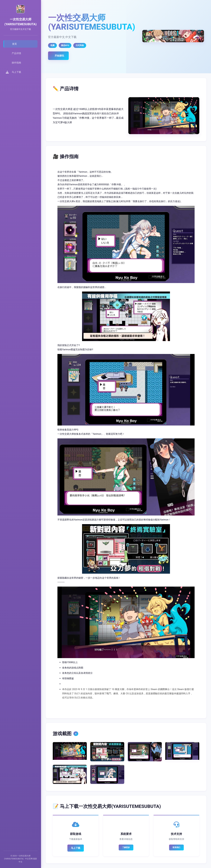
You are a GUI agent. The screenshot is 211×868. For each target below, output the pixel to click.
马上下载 (76, 848)
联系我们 (176, 847)
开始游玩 (59, 56)
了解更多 (126, 847)
